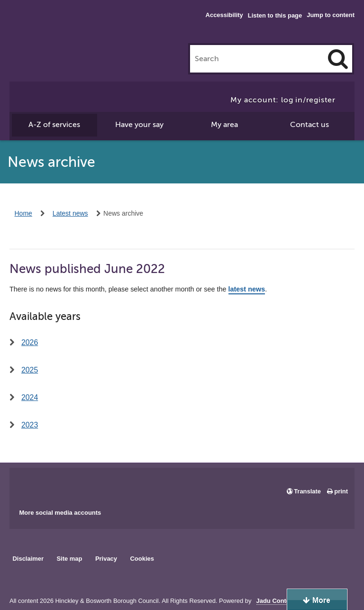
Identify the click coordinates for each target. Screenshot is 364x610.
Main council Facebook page (27, 485)
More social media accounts (60, 513)
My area (224, 125)
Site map (69, 559)
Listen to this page (275, 15)
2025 (30, 370)
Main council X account (56, 485)
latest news (247, 289)
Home (23, 213)
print (341, 491)
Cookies (142, 559)
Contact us (309, 125)
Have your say (139, 125)
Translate (307, 491)
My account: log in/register (283, 100)
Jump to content (331, 15)
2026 (30, 342)
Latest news (70, 213)
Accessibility (224, 15)
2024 (30, 397)
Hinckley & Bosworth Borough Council (49, 26)
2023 (30, 425)
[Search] (338, 59)
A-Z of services (54, 125)
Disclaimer (28, 559)
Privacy (106, 559)
